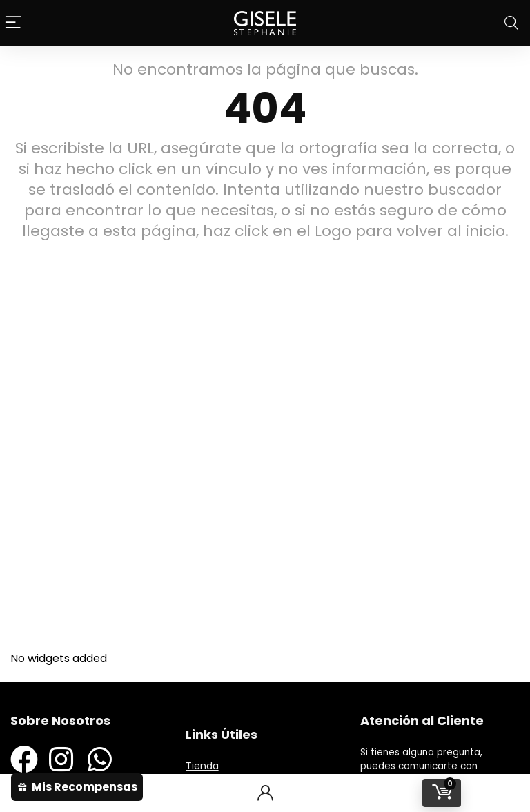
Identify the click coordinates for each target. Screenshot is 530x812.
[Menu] (14, 23)
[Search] (511, 23)
